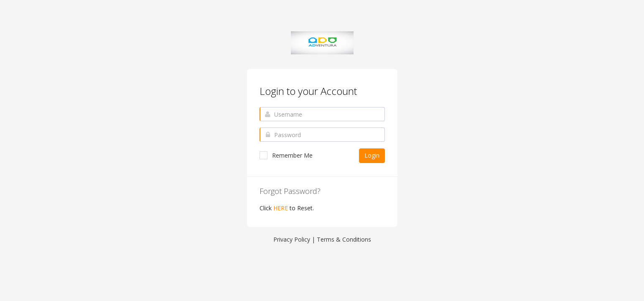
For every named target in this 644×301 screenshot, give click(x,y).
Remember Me (286, 155)
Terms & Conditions (344, 239)
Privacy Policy (292, 239)
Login (372, 155)
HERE (281, 208)
